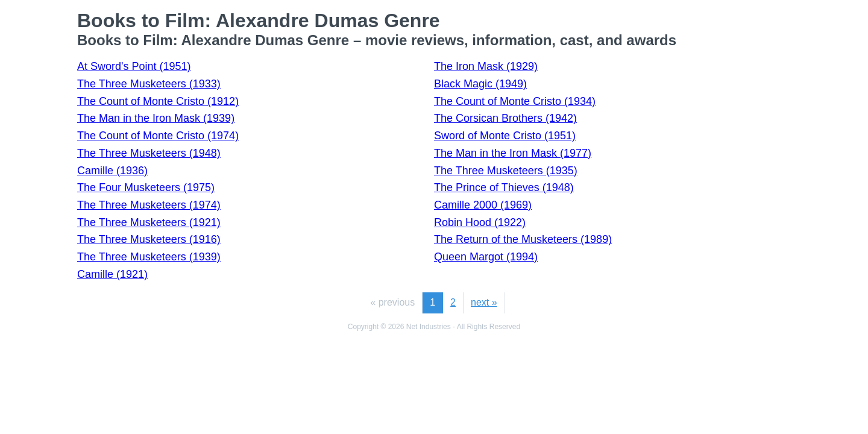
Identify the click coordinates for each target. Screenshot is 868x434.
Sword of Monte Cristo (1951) (505, 136)
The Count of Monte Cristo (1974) (158, 136)
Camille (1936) (112, 171)
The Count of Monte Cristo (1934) (515, 101)
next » (484, 302)
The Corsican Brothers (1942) (505, 118)
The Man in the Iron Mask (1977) (513, 153)
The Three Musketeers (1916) (149, 239)
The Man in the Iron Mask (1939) (156, 118)
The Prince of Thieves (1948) (504, 187)
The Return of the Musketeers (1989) (523, 239)
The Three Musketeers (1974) (149, 205)
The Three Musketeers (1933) (149, 84)
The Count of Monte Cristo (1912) (158, 101)
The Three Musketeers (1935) (506, 171)
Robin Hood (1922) (480, 222)
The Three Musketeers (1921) (149, 222)
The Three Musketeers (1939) (149, 257)
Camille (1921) (112, 274)
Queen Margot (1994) (486, 257)
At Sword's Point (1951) (134, 66)
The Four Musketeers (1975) (146, 187)
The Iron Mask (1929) (486, 66)
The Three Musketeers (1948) (149, 153)
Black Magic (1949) (480, 84)
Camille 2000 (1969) (483, 205)
